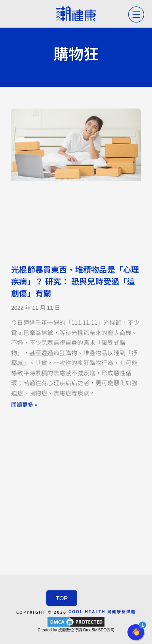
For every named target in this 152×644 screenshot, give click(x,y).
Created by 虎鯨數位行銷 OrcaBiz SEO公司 (76, 630)
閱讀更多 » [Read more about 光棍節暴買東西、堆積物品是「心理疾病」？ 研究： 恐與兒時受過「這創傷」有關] (24, 404)
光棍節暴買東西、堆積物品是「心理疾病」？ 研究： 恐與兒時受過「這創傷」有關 (75, 282)
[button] (136, 632)
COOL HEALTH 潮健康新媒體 (102, 612)
